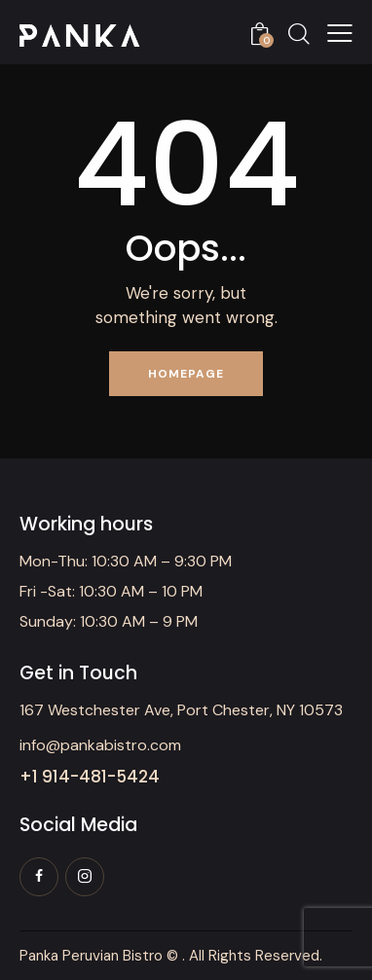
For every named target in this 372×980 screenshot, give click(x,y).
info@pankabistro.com (100, 745)
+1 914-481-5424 (90, 777)
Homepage (186, 374)
